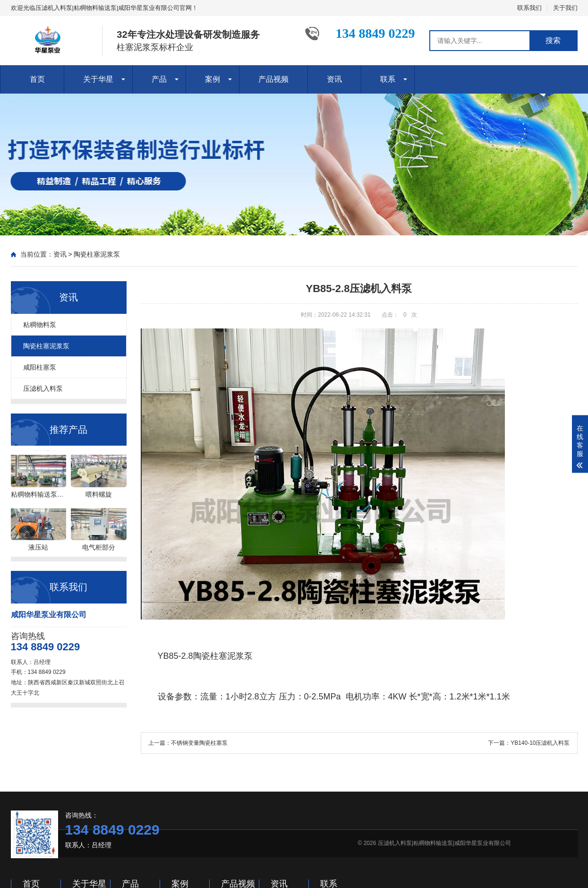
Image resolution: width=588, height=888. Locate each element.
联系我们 (529, 8)
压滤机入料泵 (43, 388)
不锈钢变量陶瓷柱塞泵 (199, 743)
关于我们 (565, 8)
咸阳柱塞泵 (40, 367)
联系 (388, 79)
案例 (213, 79)
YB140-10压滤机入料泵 (540, 743)
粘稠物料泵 (40, 325)
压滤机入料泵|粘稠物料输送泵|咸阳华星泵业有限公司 (444, 843)
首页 (37, 79)
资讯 (334, 79)
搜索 (553, 40)
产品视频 (273, 79)
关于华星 (98, 79)
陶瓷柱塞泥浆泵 (97, 254)
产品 (159, 79)
